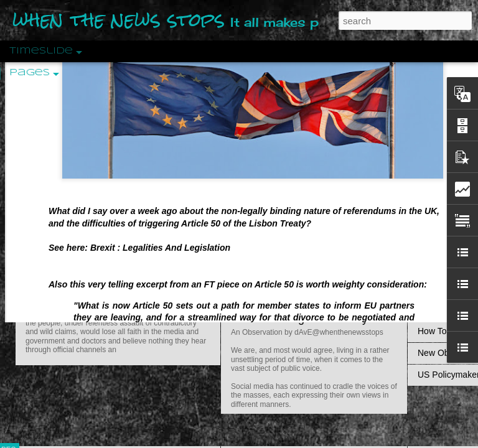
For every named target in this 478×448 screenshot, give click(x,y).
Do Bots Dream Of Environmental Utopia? (335, 94)
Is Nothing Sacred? (279, 157)
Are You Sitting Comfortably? (302, 319)
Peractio (53, 289)
